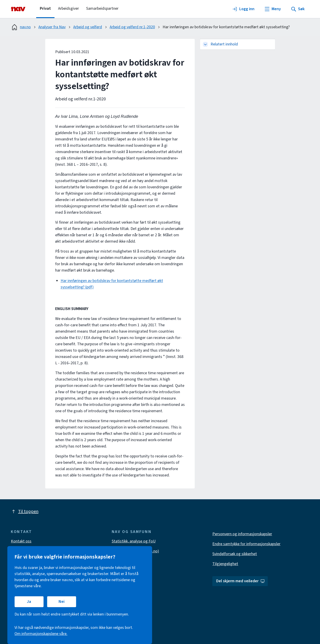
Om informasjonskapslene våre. (41, 634)
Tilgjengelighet (225, 564)
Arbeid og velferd (88, 27)
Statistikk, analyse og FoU (134, 541)
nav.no (21, 27)
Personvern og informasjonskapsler (242, 534)
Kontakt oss (21, 541)
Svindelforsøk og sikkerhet (235, 554)
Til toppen (25, 511)
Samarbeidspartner (102, 8)
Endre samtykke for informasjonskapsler (246, 544)
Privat (45, 8)
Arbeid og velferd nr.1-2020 (132, 27)
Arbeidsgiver (69, 8)
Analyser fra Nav (52, 27)
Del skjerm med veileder (241, 581)
